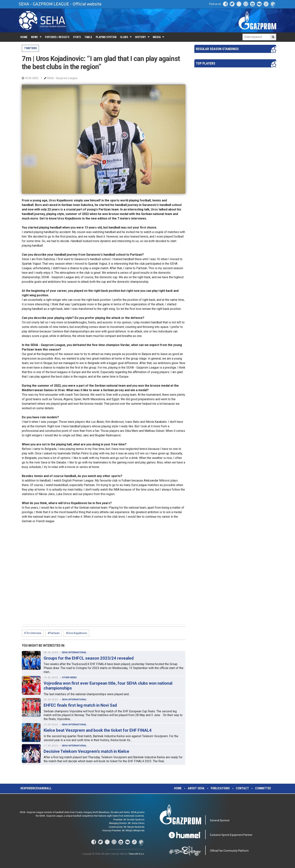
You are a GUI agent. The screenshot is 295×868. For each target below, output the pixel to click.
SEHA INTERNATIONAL (74, 652)
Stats (77, 37)
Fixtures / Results (57, 37)
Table (88, 37)
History (140, 37)
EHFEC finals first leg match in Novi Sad (80, 705)
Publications (220, 788)
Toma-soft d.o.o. (136, 854)
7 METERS (30, 48)
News (34, 37)
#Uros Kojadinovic (76, 633)
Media (157, 37)
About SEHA (196, 788)
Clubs (124, 37)
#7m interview (33, 633)
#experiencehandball (36, 788)
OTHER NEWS (69, 677)
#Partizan (54, 633)
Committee (263, 788)
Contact (242, 788)
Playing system (106, 37)
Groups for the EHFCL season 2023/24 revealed (89, 658)
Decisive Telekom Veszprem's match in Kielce (86, 751)
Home (24, 37)
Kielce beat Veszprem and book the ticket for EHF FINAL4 (98, 730)
